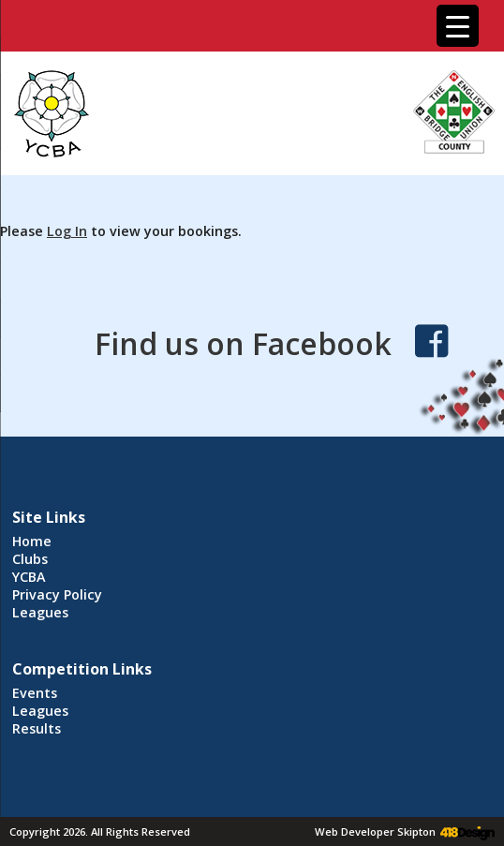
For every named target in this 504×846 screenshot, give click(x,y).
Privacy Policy (57, 594)
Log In (67, 231)
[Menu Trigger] (458, 26)
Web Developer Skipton (375, 831)
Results (37, 728)
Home (32, 541)
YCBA (29, 577)
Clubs (30, 559)
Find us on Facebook (243, 343)
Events (35, 693)
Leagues (40, 612)
